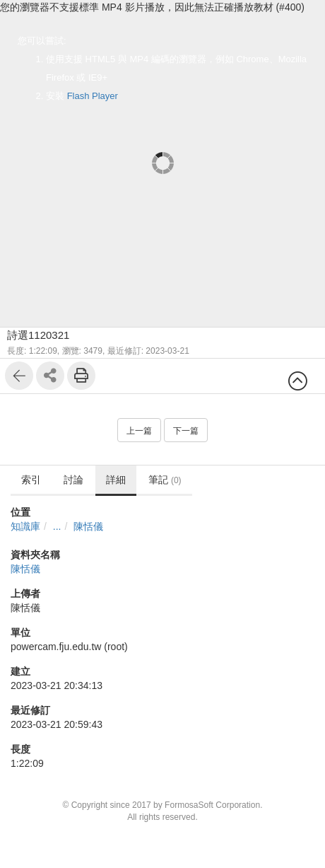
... (57, 526)
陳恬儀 (88, 526)
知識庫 (25, 526)
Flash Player (93, 96)
